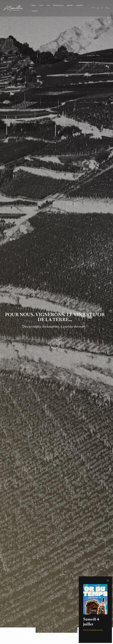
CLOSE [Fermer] (108, 581)
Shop (34, 5)
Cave (41, 5)
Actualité (79, 5)
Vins (48, 5)
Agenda (70, 5)
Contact (35, 11)
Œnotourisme (58, 5)
